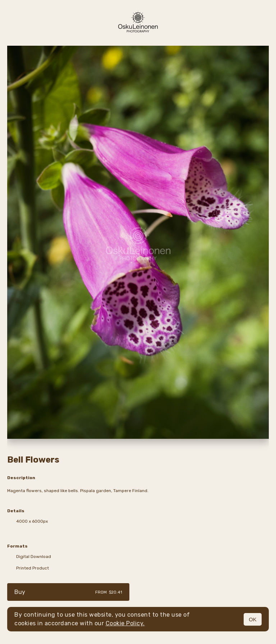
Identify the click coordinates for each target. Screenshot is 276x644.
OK (253, 619)
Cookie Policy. (125, 623)
